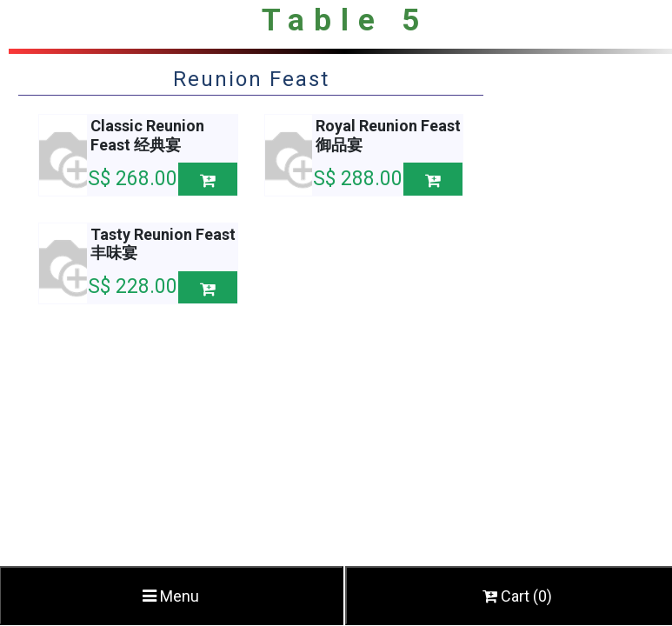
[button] (208, 179)
